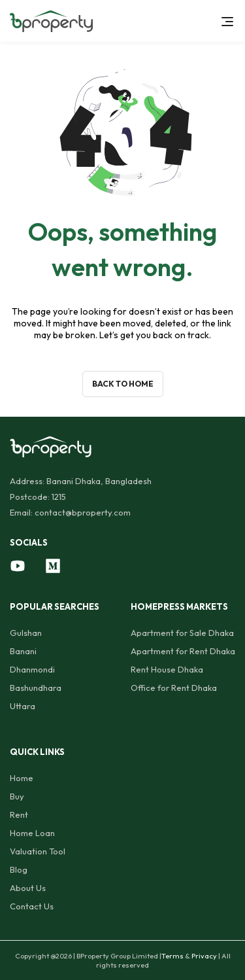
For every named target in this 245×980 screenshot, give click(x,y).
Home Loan (32, 833)
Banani (23, 651)
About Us (28, 888)
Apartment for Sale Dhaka (182, 633)
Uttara (23, 706)
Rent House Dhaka (167, 669)
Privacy (204, 956)
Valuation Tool (38, 851)
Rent (19, 814)
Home (22, 778)
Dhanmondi (32, 669)
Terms (172, 956)
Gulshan (26, 633)
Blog (19, 869)
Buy (17, 796)
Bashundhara (36, 688)
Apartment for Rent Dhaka (183, 651)
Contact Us (32, 906)
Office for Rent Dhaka (174, 688)
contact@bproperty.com (83, 512)
